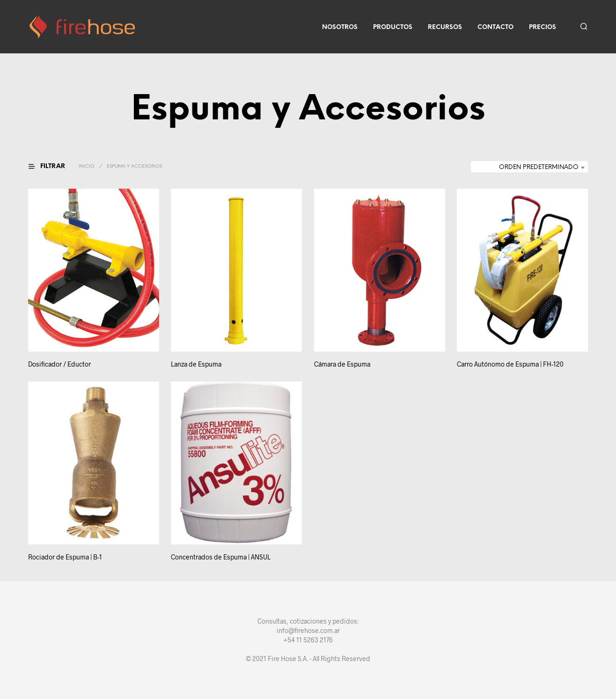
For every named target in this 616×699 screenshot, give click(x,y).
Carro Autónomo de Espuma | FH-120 (511, 360)
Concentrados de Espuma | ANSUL (222, 552)
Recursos (445, 27)
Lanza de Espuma (196, 364)
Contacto (495, 27)
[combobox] (529, 168)
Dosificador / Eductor (59, 364)
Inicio (87, 166)
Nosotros (340, 27)
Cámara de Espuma (342, 364)
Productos (393, 27)
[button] (52, 167)
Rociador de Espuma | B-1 (65, 557)
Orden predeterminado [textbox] (539, 167)
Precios (543, 27)
